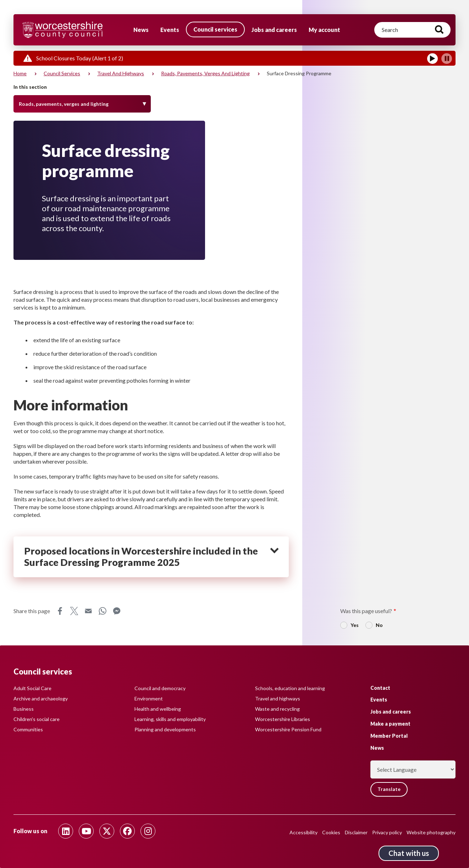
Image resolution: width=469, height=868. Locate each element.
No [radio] (379, 625)
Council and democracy (160, 688)
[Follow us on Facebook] (127, 831)
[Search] (412, 30)
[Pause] (447, 59)
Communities (28, 729)
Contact (380, 687)
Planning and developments (165, 729)
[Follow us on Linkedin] (66, 831)
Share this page (32, 611)
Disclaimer (356, 832)
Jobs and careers (274, 30)
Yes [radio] (355, 625)
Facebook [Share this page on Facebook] (60, 611)
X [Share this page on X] (74, 611)
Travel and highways (121, 73)
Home (20, 73)
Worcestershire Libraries (283, 719)
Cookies (331, 832)
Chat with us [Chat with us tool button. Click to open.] (409, 853)
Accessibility (304, 832)
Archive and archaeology (41, 698)
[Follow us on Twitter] (107, 831)
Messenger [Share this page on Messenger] (117, 611)
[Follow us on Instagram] (148, 831)
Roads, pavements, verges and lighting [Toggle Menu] (64, 104)
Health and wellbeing (158, 709)
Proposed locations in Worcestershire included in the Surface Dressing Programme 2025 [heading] (141, 557)
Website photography (431, 832)
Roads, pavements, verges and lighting (205, 73)
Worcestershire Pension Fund (288, 729)
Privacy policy (387, 832)
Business (24, 709)
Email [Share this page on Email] (88, 611)
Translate (390, 789)
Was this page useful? (366, 611)
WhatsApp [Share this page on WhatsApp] (103, 611)
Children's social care (37, 719)
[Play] (432, 59)
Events (170, 30)
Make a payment (390, 724)
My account (324, 30)
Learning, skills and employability (170, 719)
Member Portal (389, 735)
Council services (215, 29)
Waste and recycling (277, 709)
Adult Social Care (32, 688)
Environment (149, 698)
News (141, 30)
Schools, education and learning (290, 688)
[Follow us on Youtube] (86, 831)
